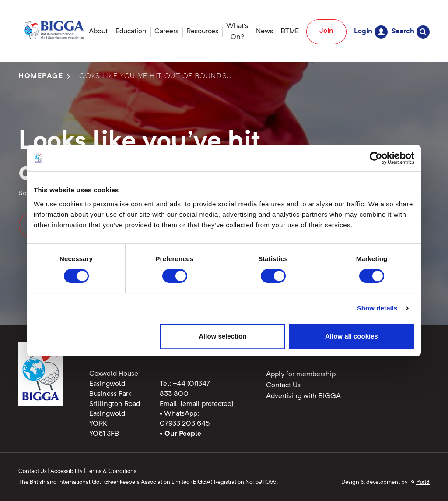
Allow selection (222, 336)
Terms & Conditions (111, 471)
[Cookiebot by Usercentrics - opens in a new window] (376, 158)
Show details (377, 308)
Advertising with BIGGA (303, 396)
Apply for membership (301, 374)
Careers (166, 32)
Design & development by (385, 482)
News (264, 32)
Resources (202, 32)
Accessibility (66, 471)
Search (411, 32)
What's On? (237, 32)
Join (326, 31)
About (98, 32)
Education (131, 32)
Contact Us (283, 385)
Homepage (41, 76)
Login (371, 32)
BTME (290, 32)
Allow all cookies (352, 336)
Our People (183, 434)
